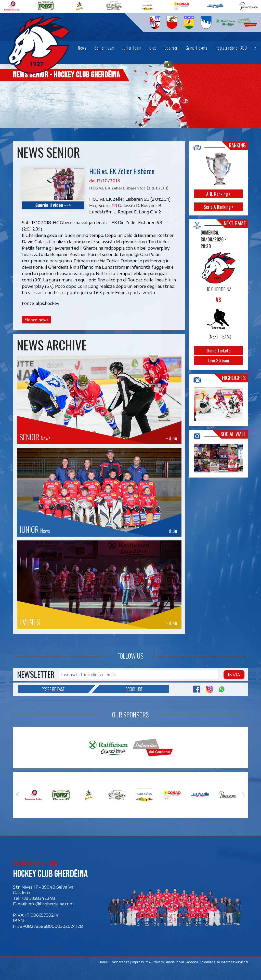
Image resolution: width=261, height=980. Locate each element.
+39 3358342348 (38, 898)
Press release (65, 689)
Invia (234, 675)
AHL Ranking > (219, 194)
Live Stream (219, 361)
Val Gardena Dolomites (197, 962)
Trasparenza (120, 962)
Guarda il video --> (53, 205)
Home (103, 962)
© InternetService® (233, 962)
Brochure (121, 689)
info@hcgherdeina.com (51, 904)
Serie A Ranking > (219, 207)
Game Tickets (219, 351)
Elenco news (36, 320)
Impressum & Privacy (148, 962)
